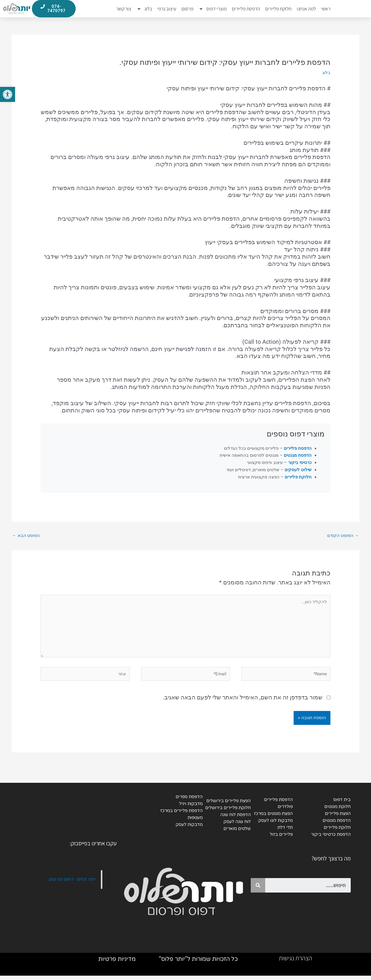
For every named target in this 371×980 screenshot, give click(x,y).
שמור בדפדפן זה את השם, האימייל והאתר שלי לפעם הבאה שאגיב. (243, 701)
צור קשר (124, 9)
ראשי (326, 9)
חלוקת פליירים (278, 9)
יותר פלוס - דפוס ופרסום (71, 883)
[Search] (258, 889)
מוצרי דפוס (213, 9)
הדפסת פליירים (246, 9)
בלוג (144, 9)
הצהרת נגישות (295, 962)
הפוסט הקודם (343, 536)
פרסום (187, 9)
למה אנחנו (306, 9)
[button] (8, 94)
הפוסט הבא (26, 536)
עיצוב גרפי (167, 9)
